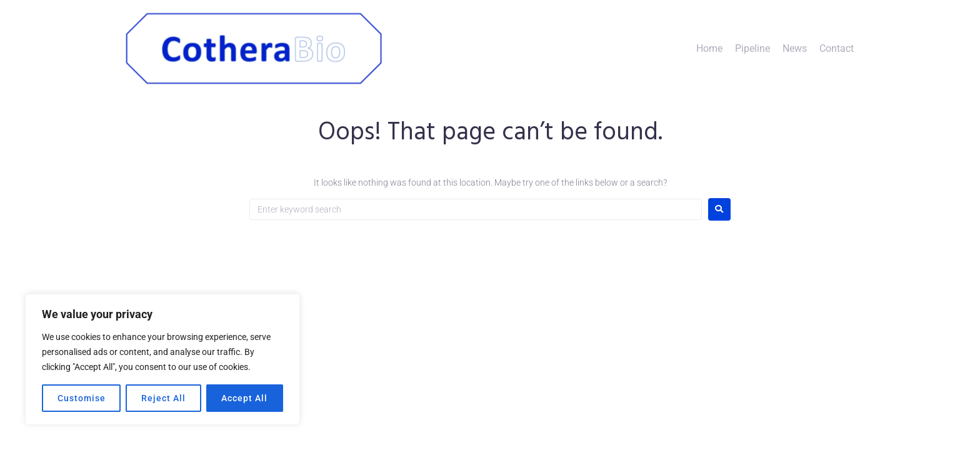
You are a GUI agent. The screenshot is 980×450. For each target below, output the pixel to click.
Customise (82, 398)
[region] (162, 359)
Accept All (244, 398)
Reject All (163, 398)
